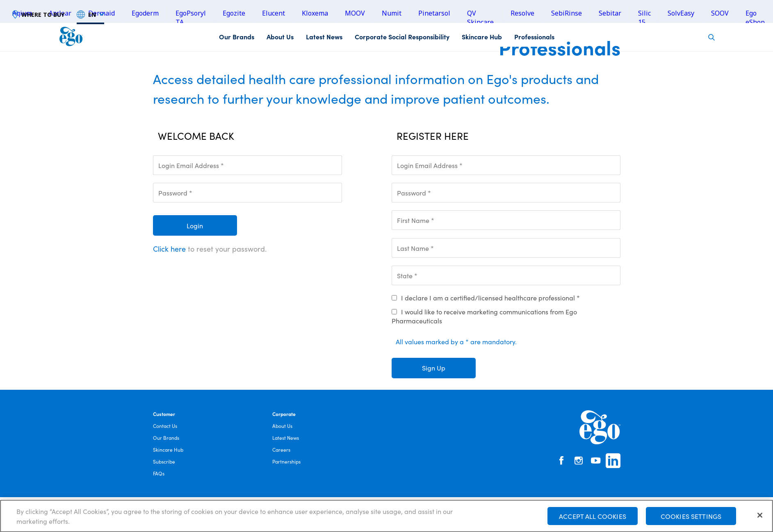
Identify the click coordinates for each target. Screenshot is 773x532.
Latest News (324, 36)
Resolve (522, 13)
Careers (281, 449)
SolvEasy (681, 13)
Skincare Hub (482, 36)
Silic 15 (644, 18)
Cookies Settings (691, 518)
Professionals (534, 36)
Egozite (234, 13)
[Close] (760, 518)
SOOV (720, 13)
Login (195, 225)
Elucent (274, 13)
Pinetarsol (434, 13)
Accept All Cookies (593, 518)
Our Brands (237, 36)
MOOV (355, 13)
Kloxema (315, 13)
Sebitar (610, 13)
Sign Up (434, 368)
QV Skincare (480, 18)
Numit (392, 13)
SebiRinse (567, 13)
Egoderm (145, 13)
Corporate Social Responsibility (402, 36)
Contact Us (165, 426)
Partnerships (286, 461)
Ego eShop (755, 18)
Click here (169, 249)
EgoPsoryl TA (191, 18)
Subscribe (164, 461)
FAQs (159, 473)
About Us (280, 36)
